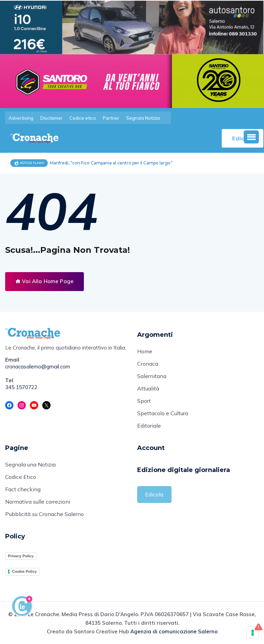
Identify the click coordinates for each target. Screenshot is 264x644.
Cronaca (148, 364)
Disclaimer (51, 118)
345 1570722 (21, 387)
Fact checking (23, 489)
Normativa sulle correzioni (38, 502)
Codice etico (83, 118)
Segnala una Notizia (30, 464)
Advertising (21, 118)
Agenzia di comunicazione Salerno (174, 631)
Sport (144, 401)
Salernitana (152, 376)
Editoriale (149, 426)
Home (145, 351)
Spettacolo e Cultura (163, 413)
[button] (251, 137)
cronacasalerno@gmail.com (38, 367)
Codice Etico (21, 477)
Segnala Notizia (143, 118)
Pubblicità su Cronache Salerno (45, 514)
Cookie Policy (24, 571)
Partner (111, 118)
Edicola (154, 494)
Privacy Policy (21, 556)
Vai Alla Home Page (45, 281)
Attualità (148, 388)
